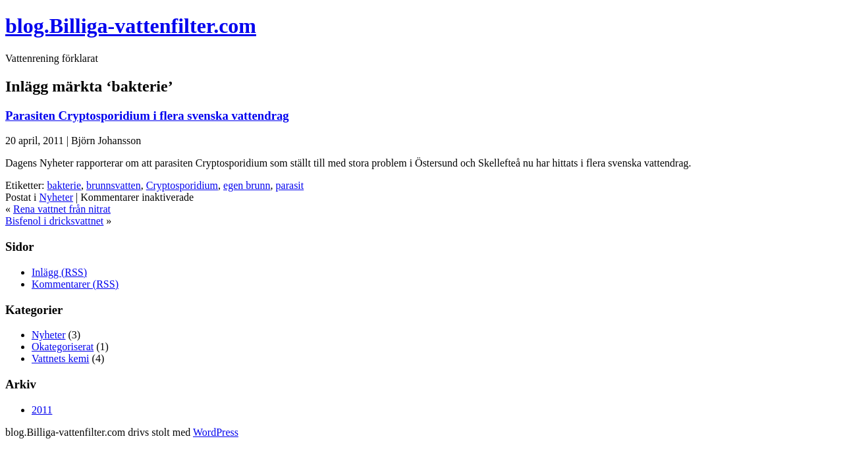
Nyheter (57, 197)
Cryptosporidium (182, 185)
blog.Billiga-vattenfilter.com (131, 26)
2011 (42, 410)
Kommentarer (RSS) (75, 284)
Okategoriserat (63, 347)
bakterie (65, 185)
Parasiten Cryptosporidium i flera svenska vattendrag (147, 116)
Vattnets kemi (61, 358)
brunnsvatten (114, 185)
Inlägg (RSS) (59, 272)
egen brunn (247, 185)
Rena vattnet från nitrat (62, 209)
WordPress (216, 432)
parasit (290, 185)
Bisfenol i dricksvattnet (54, 221)
